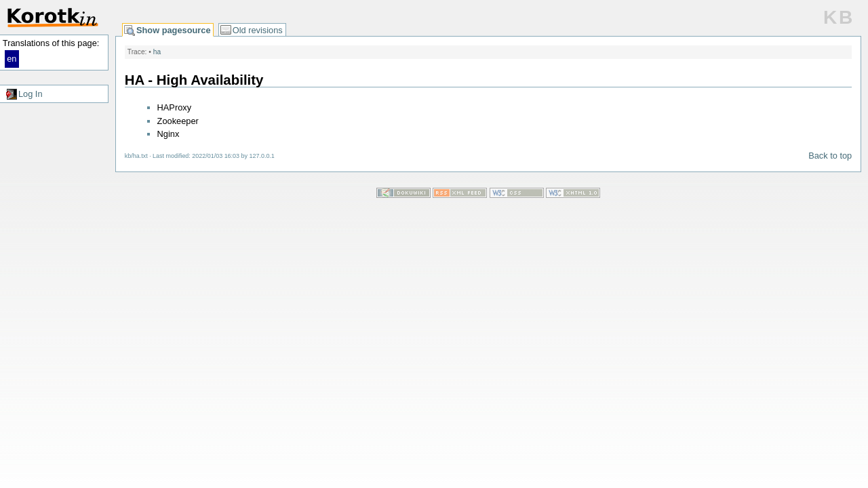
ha (157, 52)
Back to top (830, 156)
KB (839, 17)
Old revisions (258, 30)
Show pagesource (174, 30)
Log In (31, 94)
